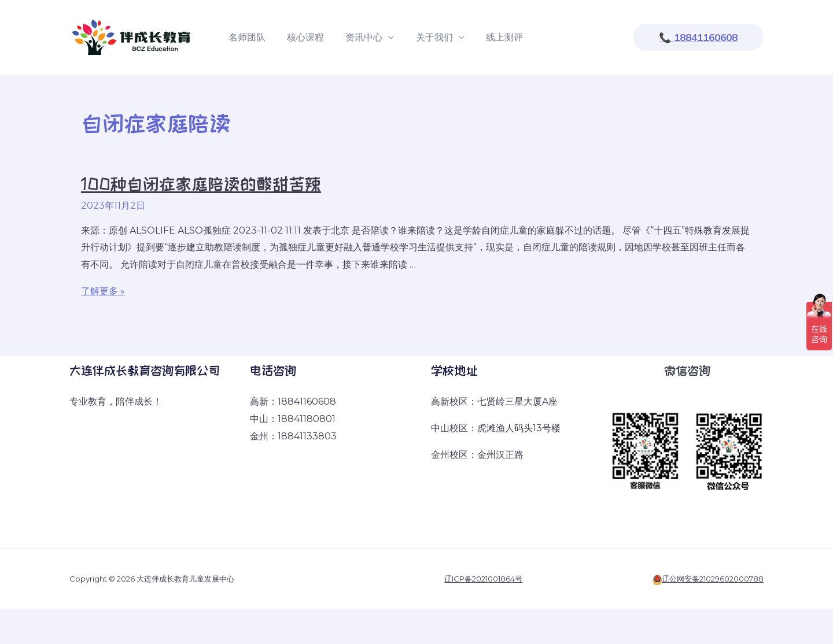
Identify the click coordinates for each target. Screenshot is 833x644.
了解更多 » (103, 291)
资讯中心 (356, 37)
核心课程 (301, 37)
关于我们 (423, 37)
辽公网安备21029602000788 (713, 579)
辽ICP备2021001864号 (483, 579)
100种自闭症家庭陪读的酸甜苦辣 (201, 184)
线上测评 (491, 37)
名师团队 (245, 37)
